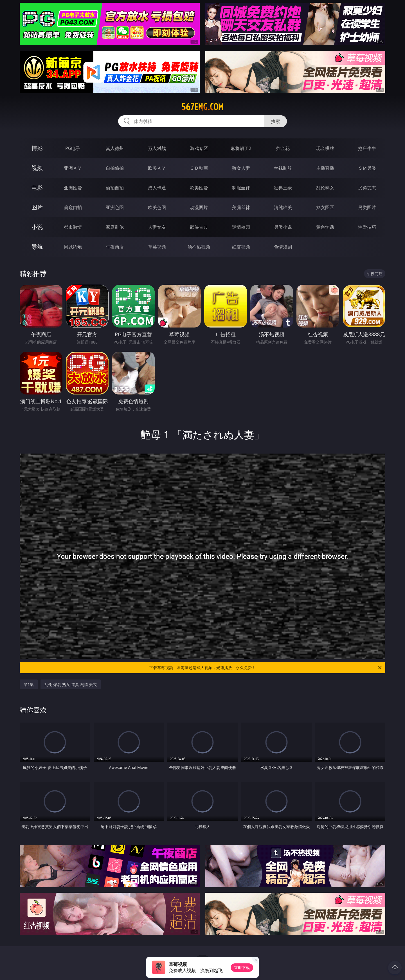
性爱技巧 (367, 227)
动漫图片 (199, 207)
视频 (37, 168)
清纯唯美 (283, 207)
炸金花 (283, 148)
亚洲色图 (115, 207)
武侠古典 (199, 227)
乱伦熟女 (325, 188)
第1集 (29, 684)
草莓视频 (157, 247)
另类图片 (367, 207)
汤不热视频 (199, 247)
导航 (37, 247)
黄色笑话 (325, 227)
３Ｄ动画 (199, 168)
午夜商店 (115, 247)
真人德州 (115, 148)
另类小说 (283, 227)
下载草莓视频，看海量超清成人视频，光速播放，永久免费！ (266, 668)
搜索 (276, 121)
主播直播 (325, 168)
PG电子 (73, 148)
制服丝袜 (241, 188)
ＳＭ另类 (367, 168)
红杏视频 (241, 247)
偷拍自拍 (115, 188)
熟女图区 (325, 207)
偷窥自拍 (73, 207)
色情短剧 (283, 247)
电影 (37, 188)
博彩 (37, 148)
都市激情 (73, 227)
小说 (37, 227)
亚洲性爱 (73, 188)
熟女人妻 (241, 168)
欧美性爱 (199, 188)
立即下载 (242, 967)
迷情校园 (241, 227)
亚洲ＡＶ (73, 168)
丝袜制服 (283, 168)
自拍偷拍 (115, 168)
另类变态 (367, 188)
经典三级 (283, 188)
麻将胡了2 (241, 148)
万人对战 (157, 148)
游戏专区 (199, 148)
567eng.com (202, 107)
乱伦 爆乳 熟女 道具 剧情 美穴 (71, 684)
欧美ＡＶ (157, 168)
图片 (37, 207)
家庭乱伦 (115, 227)
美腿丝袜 (241, 207)
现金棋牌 (325, 148)
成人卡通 (157, 188)
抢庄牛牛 (367, 148)
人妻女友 (157, 227)
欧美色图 (157, 207)
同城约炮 (73, 247)
